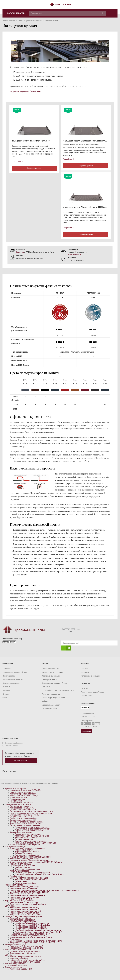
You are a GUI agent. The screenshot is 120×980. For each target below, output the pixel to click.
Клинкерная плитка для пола (23, 895)
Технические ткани (49, 715)
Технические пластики (51, 700)
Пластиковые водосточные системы (32, 833)
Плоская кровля (17, 805)
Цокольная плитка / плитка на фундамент (29, 867)
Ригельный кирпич (23, 860)
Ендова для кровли (24, 846)
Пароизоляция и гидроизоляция (25, 958)
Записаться (86, 738)
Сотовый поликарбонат (21, 925)
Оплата (5, 704)
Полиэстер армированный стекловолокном (30, 940)
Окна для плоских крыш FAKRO (25, 821)
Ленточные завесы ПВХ (21, 975)
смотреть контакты (74, 260)
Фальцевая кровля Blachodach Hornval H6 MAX (86, 142)
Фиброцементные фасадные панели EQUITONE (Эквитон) (37, 868)
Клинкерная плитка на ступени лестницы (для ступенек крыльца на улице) (45, 896)
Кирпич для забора (19, 965)
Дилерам (84, 695)
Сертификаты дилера (11, 690)
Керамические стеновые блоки (54, 690)
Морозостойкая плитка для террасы (27, 900)
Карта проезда (87, 719)
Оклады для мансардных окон (24, 816)
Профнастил (16, 807)
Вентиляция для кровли (26, 844)
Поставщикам (86, 702)
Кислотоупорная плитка (21, 905)
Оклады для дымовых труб (23, 823)
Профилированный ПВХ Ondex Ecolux (33, 930)
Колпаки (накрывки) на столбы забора (28, 967)
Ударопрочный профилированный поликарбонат (33, 949)
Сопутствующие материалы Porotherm (28, 911)
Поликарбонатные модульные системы (33, 879)
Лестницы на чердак (19, 812)
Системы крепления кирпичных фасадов (29, 884)
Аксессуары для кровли (21, 839)
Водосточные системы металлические (33, 835)
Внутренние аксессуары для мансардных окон (32, 818)
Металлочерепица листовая (23, 800)
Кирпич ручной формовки (27, 858)
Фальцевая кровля (19, 804)
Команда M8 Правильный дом (15, 679)
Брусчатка (46, 693)
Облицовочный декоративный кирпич (27, 854)
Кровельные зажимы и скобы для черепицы (35, 849)
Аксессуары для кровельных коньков (32, 842)
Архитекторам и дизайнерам (92, 698)
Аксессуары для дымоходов (28, 840)
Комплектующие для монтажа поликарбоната (31, 944)
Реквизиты (7, 693)
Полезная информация (90, 682)
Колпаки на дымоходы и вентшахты (27, 830)
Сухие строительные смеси (23, 872)
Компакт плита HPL (19, 972)
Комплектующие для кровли (53, 679)
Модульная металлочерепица (24, 802)
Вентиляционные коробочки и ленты (32, 886)
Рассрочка (20, 258)
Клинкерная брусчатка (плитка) (24, 914)
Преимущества (9, 682)
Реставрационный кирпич (27, 861)
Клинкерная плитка (50, 686)
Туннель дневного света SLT (23, 826)
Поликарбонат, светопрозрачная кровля (58, 697)
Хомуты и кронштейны (25, 889)
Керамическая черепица (21, 798)
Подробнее (18, 162)
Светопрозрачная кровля (22, 809)
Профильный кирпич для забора (25, 968)
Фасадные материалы (51, 682)
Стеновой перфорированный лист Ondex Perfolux (38, 937)
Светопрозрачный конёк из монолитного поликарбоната (36, 947)
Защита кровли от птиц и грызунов (31, 847)
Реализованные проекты (12, 686)
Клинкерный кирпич (24, 856)
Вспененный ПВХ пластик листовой (26, 953)
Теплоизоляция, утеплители (23, 960)
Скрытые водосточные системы (30, 837)
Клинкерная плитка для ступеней (25, 918)
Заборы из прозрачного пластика (25, 963)
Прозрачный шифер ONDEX (23, 928)
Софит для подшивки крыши (23, 825)
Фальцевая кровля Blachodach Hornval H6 (32, 142)
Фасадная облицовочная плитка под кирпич (30, 863)
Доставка (85, 675)
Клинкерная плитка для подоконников (28, 902)
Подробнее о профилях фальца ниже (26, 91)
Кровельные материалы (51, 675)
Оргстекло (15, 946)
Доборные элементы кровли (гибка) (27, 828)
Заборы (45, 708)
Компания (6, 675)
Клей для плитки (23, 874)
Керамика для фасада (20, 870)
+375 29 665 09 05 (88, 723)
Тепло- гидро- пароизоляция (53, 704)
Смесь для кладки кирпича (27, 875)
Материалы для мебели (51, 711)
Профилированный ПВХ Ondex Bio (31, 935)
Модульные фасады (19, 877)
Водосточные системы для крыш (25, 832)
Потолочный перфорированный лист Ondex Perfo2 (39, 939)
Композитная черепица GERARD (25, 797)
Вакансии (6, 697)
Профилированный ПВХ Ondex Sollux (32, 932)
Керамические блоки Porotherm (24, 909)
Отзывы (6, 700)
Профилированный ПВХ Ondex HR (31, 933)
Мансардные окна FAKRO (22, 814)
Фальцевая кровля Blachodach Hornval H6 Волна (83, 211)
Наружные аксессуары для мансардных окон (31, 819)
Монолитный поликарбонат (23, 926)
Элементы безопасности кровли (25, 851)
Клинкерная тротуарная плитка (24, 904)
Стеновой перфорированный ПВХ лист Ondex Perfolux (40, 881)
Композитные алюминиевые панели (27, 954)
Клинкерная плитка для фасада (25, 865)
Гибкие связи (21, 888)
